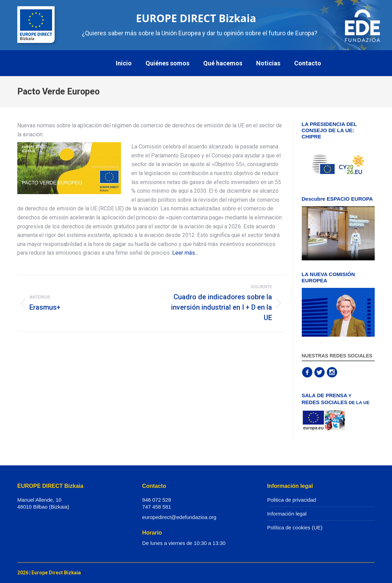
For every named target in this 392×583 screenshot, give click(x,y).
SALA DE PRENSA (325, 395)
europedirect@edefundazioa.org (179, 517)
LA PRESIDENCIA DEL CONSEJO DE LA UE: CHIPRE (329, 130)
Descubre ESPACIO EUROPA (337, 199)
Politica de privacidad (292, 500)
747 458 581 (156, 507)
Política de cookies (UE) (295, 527)
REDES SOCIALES (325, 402)
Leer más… (185, 253)
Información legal (287, 514)
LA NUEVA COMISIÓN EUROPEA (328, 277)
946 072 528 (156, 500)
